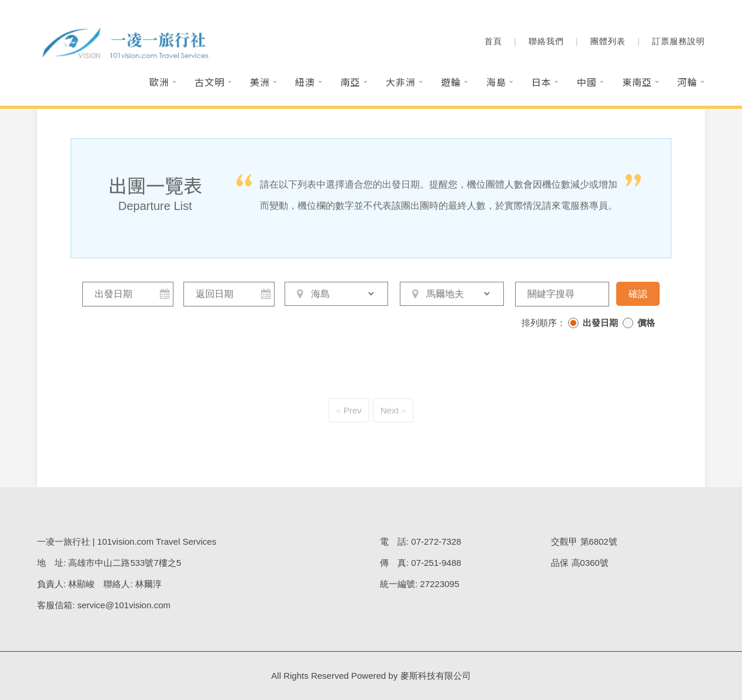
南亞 (350, 82)
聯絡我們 (546, 41)
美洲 (260, 82)
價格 (646, 323)
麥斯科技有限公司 (436, 676)
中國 (587, 82)
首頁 (493, 41)
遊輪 (451, 82)
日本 (542, 82)
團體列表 (608, 41)
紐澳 (305, 82)
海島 (496, 82)
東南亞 (637, 82)
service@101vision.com (124, 605)
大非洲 (401, 82)
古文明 (210, 82)
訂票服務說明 (679, 41)
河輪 (687, 82)
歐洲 (159, 82)
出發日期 (600, 323)
